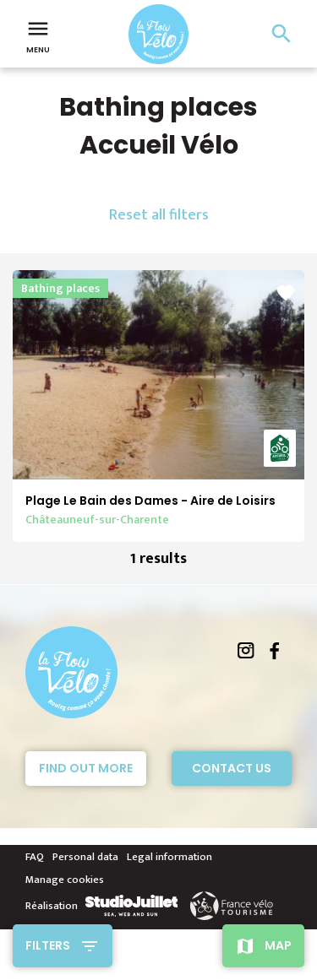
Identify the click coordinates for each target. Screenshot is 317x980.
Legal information (169, 857)
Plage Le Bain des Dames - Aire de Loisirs (150, 501)
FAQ (35, 857)
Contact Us (232, 768)
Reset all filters (159, 215)
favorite (286, 293)
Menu (38, 35)
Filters (48, 945)
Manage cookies (65, 880)
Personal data (85, 857)
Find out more (86, 768)
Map (278, 945)
